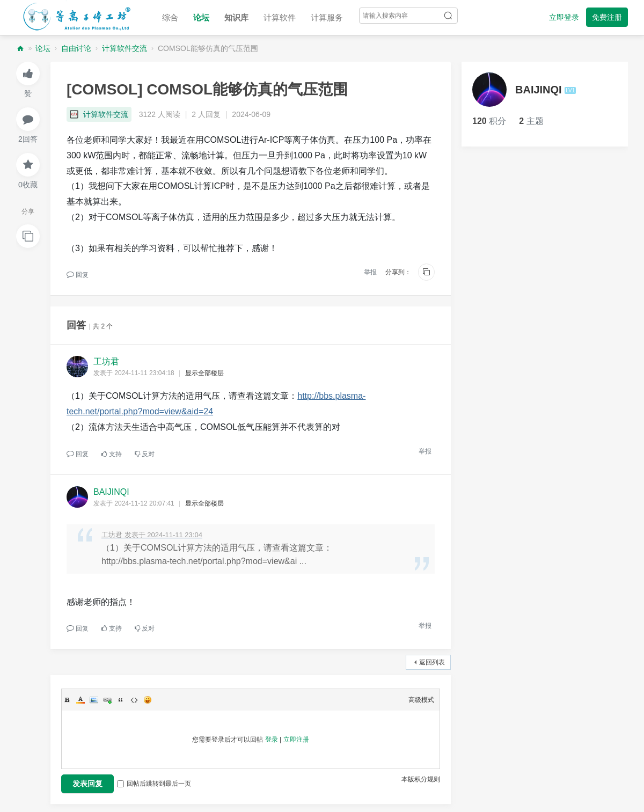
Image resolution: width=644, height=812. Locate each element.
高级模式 (421, 700)
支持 (111, 454)
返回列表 (432, 662)
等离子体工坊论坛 (20, 49)
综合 (170, 17)
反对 (145, 454)
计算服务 (327, 17)
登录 (272, 740)
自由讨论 (76, 48)
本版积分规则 (421, 779)
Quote (121, 700)
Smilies (148, 700)
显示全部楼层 (204, 373)
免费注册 (607, 17)
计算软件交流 (125, 48)
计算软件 (280, 17)
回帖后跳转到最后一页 (154, 784)
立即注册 (296, 740)
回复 (78, 275)
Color (80, 700)
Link (107, 700)
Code (134, 700)
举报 (370, 272)
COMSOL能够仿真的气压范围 (208, 48)
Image (94, 700)
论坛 (201, 17)
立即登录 (564, 17)
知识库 (236, 17)
